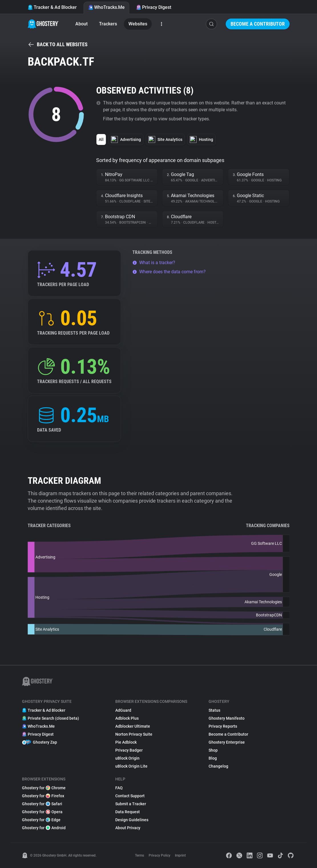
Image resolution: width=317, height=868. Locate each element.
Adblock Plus (127, 718)
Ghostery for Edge (41, 820)
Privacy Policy (159, 855)
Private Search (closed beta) (51, 718)
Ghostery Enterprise (227, 742)
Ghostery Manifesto (227, 718)
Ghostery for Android (44, 828)
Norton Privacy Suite (134, 734)
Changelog (218, 766)
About (81, 24)
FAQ (119, 788)
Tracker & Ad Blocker (52, 7)
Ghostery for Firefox (43, 796)
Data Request (128, 812)
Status (214, 710)
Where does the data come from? (169, 272)
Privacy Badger (129, 750)
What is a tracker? (154, 263)
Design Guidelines (132, 820)
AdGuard (123, 710)
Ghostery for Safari (42, 804)
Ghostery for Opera (42, 812)
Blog (213, 758)
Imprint (180, 855)
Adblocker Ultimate (133, 726)
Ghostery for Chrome (44, 788)
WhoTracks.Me (106, 7)
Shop (213, 750)
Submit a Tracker (131, 804)
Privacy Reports (223, 726)
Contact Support (130, 796)
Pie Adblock (126, 742)
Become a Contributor (258, 24)
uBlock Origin (127, 758)
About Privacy (128, 828)
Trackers (108, 24)
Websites (138, 24)
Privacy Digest (154, 7)
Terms (140, 855)
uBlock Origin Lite (131, 766)
